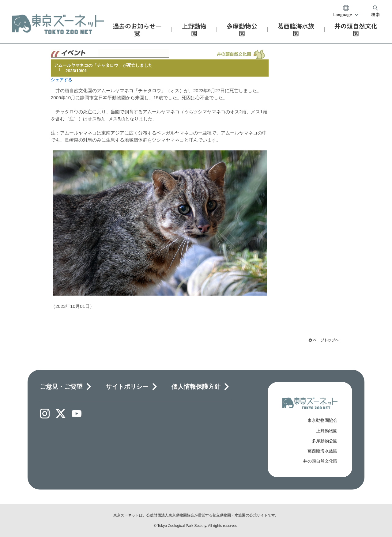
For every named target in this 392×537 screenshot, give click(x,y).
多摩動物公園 (325, 441)
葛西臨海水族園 (322, 451)
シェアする (62, 80)
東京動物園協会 (322, 420)
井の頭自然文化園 (320, 461)
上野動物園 (327, 431)
